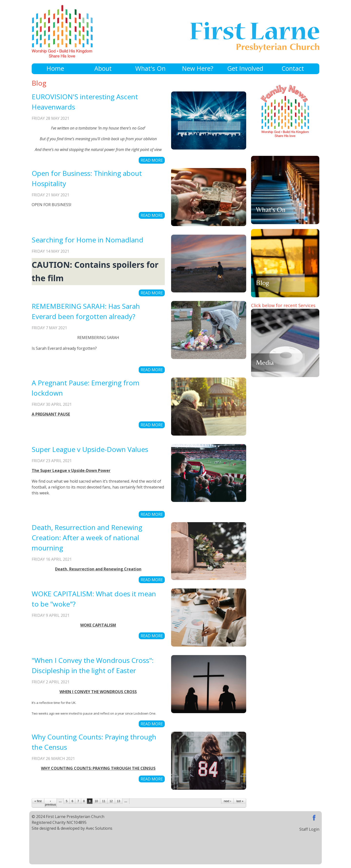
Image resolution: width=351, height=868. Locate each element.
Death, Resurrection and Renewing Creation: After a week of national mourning (87, 538)
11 (104, 801)
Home (55, 69)
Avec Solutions (99, 828)
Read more (152, 160)
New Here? (198, 69)
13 (119, 801)
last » (240, 801)
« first (38, 801)
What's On (150, 69)
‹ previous (50, 803)
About (103, 69)
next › (227, 801)
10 (96, 801)
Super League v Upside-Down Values (90, 449)
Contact (293, 69)
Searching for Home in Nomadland (88, 240)
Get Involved (245, 69)
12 (111, 801)
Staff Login (309, 829)
